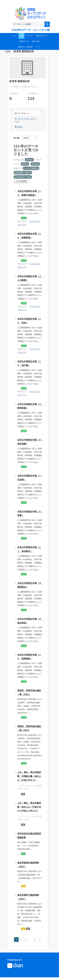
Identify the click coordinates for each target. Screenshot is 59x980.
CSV (23, 886)
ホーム (14, 36)
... (30, 940)
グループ (29, 36)
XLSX (24, 218)
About (19, 127)
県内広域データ (42, 36)
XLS (23, 854)
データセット (22, 113)
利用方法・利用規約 (26, 47)
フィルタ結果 (21, 181)
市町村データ (24, 41)
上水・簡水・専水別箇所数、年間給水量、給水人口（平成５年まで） (29, 776)
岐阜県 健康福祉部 (24, 51)
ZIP (23, 794)
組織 (21, 36)
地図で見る (36, 41)
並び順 (16, 138)
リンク (38, 47)
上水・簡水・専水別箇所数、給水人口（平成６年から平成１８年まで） (29, 807)
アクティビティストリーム (26, 120)
